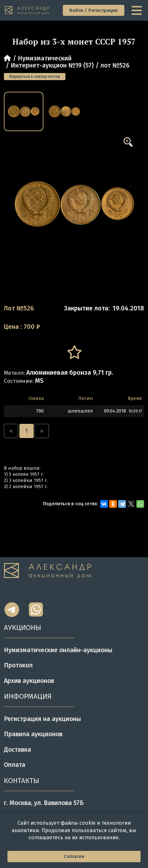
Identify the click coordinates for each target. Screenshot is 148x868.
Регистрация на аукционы (42, 719)
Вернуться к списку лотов (35, 77)
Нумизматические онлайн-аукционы (58, 650)
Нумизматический (45, 58)
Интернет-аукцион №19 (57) (52, 65)
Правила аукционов (33, 734)
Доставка (17, 750)
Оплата (15, 765)
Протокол (18, 665)
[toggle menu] (137, 10)
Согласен (74, 856)
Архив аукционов (29, 681)
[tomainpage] (28, 10)
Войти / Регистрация (93, 10)
